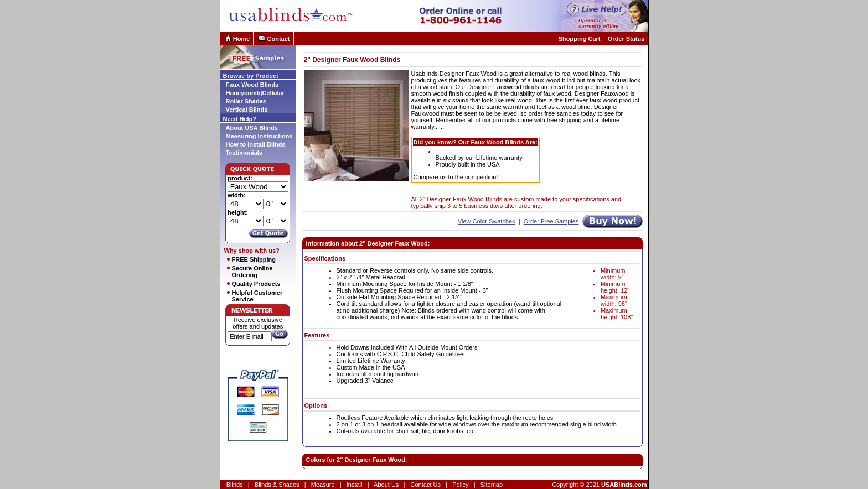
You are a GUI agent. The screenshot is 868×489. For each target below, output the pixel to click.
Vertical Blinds (247, 110)
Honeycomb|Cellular (255, 93)
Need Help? (240, 119)
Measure (323, 485)
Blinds (235, 485)
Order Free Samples (551, 221)
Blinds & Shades (277, 485)
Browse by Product (251, 76)
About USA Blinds (252, 128)
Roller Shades (246, 101)
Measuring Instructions (259, 136)
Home (242, 39)
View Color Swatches (487, 221)
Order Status (626, 39)
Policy (460, 485)
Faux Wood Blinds (252, 85)
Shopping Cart (580, 39)
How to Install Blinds (256, 144)
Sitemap (492, 485)
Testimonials (244, 153)
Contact (279, 39)
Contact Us (426, 485)
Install (355, 485)
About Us (386, 485)
